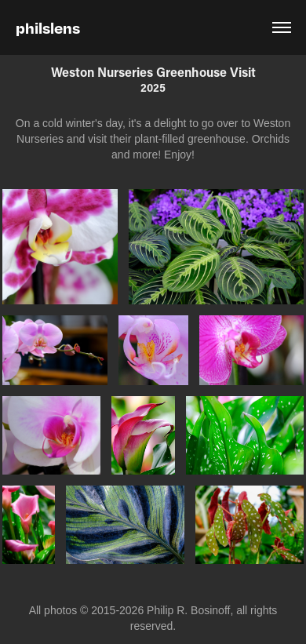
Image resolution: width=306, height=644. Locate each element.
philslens (48, 27)
